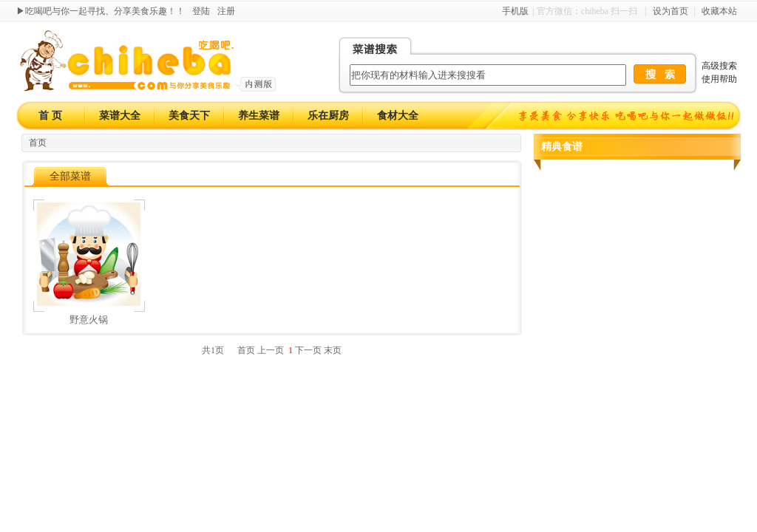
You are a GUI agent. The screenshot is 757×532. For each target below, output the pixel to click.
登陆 (201, 11)
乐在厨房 (328, 116)
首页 (38, 143)
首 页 (50, 116)
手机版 (515, 11)
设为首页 (671, 11)
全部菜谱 (70, 176)
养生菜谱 (259, 116)
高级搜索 (719, 66)
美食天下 (189, 116)
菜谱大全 (120, 116)
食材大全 (398, 116)
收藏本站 (719, 11)
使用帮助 (719, 79)
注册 (226, 11)
